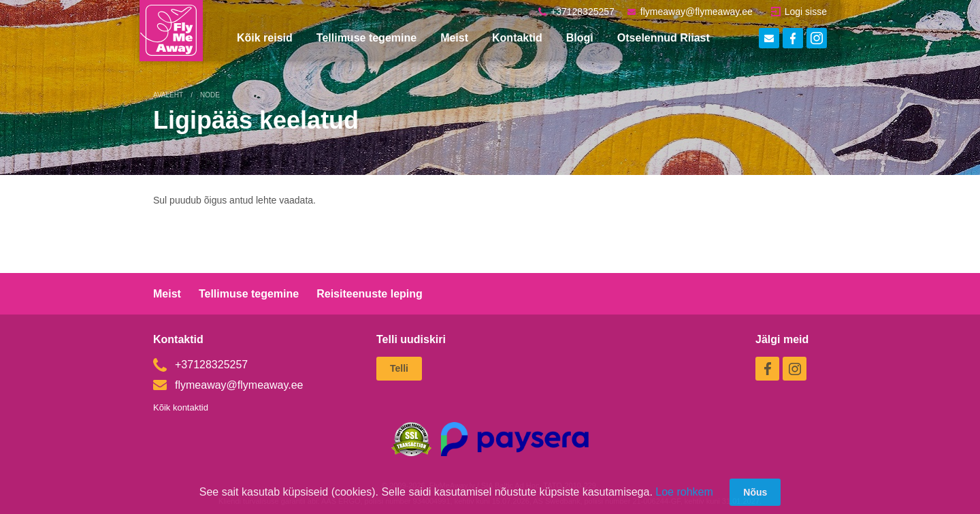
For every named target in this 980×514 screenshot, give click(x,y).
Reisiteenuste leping (370, 294)
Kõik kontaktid (181, 407)
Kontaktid (517, 38)
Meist (454, 38)
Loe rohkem (684, 492)
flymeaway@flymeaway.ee (690, 12)
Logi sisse (799, 12)
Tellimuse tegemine (366, 38)
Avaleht (168, 95)
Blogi (580, 38)
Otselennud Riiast (664, 38)
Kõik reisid (265, 38)
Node (210, 95)
